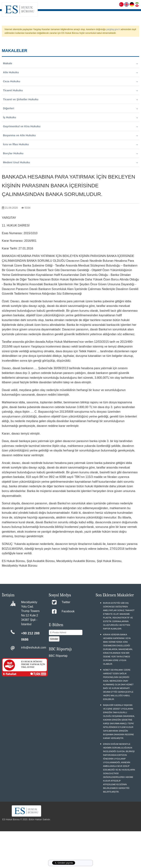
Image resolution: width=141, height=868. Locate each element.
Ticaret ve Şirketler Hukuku (70, 99)
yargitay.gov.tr (113, 29)
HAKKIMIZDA (69, 14)
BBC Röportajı (58, 656)
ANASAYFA (55, 14)
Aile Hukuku (70, 72)
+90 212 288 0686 (30, 636)
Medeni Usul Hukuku (70, 162)
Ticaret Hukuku (70, 90)
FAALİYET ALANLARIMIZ (91, 14)
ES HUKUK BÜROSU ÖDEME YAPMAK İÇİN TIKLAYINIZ (33, 664)
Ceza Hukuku (70, 81)
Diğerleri (70, 108)
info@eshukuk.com (34, 648)
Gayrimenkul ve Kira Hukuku (70, 126)
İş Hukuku (70, 117)
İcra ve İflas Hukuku (70, 144)
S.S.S (109, 14)
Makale (70, 63)
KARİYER (118, 14)
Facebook (68, 611)
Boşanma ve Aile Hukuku (70, 135)
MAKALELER (132, 14)
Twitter (66, 602)
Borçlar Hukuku (70, 153)
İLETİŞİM (134, 23)
